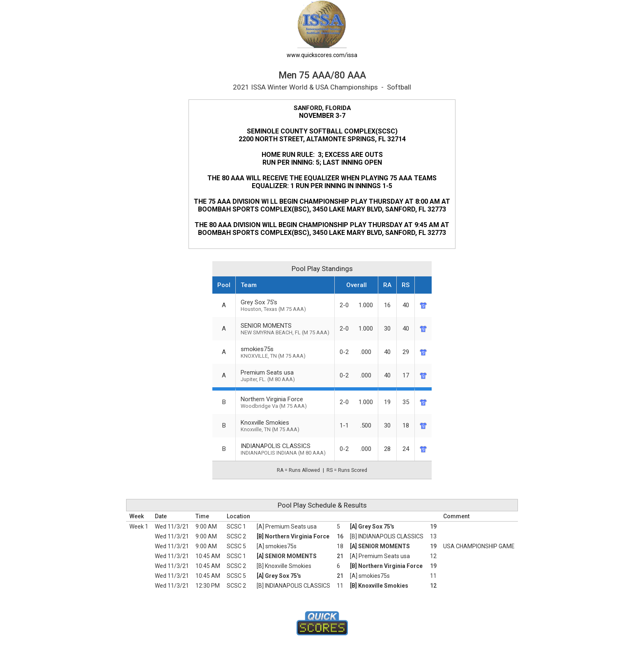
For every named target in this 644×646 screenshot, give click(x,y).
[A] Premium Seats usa (287, 526)
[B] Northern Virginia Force (293, 536)
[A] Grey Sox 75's (372, 526)
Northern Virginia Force (285, 402)
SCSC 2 (236, 536)
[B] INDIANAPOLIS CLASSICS (387, 536)
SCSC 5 (236, 546)
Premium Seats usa (285, 376)
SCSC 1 (236, 526)
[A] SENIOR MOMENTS (380, 546)
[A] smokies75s (277, 546)
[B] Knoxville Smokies (284, 566)
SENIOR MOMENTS (285, 329)
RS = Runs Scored (347, 470)
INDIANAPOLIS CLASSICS (285, 449)
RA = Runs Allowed (298, 470)
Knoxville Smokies (285, 426)
